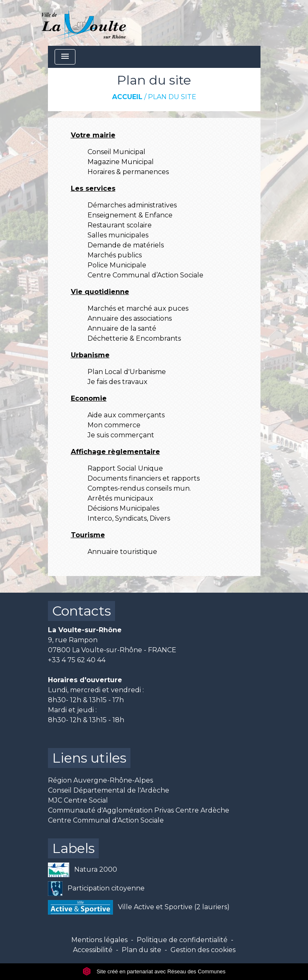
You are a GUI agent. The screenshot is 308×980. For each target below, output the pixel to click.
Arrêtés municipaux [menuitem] (120, 498)
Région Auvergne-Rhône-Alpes (100, 780)
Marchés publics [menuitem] (115, 255)
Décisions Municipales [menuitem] (123, 508)
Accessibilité (93, 950)
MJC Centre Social (78, 800)
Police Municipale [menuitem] (117, 265)
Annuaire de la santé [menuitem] (122, 328)
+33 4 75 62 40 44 (77, 660)
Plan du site (172, 97)
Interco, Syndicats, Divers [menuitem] (129, 518)
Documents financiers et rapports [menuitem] (144, 478)
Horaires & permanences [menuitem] (128, 172)
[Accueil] (84, 23)
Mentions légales (99, 940)
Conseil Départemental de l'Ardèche (109, 790)
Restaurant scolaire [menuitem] (120, 225)
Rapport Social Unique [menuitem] (125, 468)
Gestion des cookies (203, 950)
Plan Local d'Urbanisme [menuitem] (127, 372)
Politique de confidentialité (182, 940)
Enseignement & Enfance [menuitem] (130, 215)
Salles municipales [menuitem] (118, 235)
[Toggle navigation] (65, 57)
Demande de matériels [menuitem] (126, 245)
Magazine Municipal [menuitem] (121, 162)
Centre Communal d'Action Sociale (106, 820)
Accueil (127, 97)
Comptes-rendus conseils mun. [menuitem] (139, 488)
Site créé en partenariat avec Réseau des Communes (154, 971)
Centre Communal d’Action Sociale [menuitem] (145, 275)
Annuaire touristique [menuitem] (122, 552)
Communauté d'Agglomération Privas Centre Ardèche (139, 810)
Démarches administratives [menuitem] (132, 205)
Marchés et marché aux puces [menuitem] (138, 308)
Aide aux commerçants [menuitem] (126, 415)
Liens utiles (89, 758)
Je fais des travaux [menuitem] (118, 382)
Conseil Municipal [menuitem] (116, 152)
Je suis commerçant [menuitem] (121, 435)
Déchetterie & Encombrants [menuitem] (134, 338)
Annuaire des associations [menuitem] (130, 318)
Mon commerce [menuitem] (114, 425)
